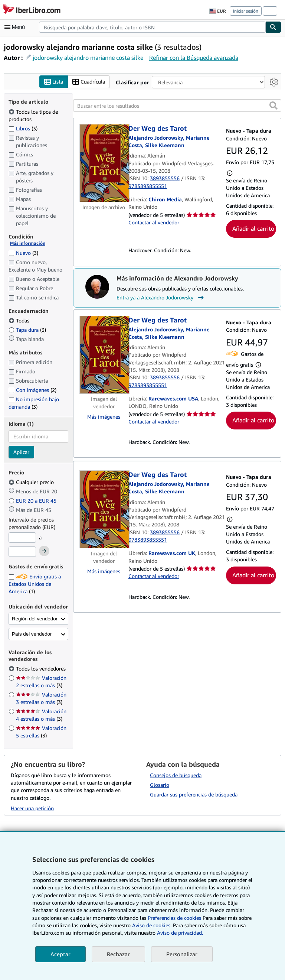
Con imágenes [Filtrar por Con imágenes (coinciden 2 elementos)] (32, 390)
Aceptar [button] (60, 954)
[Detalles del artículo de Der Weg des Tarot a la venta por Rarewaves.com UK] (104, 509)
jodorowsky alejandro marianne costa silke (88, 58)
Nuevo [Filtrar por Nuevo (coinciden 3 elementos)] (23, 253)
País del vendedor (32, 634)
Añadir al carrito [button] (253, 228)
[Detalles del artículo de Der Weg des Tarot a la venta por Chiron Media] (104, 163)
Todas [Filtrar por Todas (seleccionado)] (20, 320)
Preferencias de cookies (174, 918)
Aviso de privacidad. (180, 933)
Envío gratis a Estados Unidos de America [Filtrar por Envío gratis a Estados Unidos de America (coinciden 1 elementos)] (35, 584)
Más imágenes (104, 417)
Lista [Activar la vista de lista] (54, 82)
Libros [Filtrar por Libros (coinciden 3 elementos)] (23, 128)
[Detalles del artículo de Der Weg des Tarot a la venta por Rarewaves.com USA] (104, 355)
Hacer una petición (32, 808)
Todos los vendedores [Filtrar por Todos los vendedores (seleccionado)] (42, 669)
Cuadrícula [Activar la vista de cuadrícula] (89, 82)
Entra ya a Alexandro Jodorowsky (161, 298)
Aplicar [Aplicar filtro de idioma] (21, 452)
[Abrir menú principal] (16, 27)
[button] (273, 106)
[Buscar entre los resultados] (177, 106)
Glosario (160, 785)
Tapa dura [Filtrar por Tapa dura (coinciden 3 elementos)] (27, 330)
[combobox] (152, 27)
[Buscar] (273, 27)
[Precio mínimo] (22, 538)
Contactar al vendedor (154, 222)
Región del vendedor (35, 619)
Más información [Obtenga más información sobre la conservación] (28, 243)
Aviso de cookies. (152, 925)
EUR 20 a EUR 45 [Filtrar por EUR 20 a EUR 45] (33, 501)
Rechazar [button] (118, 954)
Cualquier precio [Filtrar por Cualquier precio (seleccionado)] (32, 482)
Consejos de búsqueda (176, 775)
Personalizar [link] (182, 954)
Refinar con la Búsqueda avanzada (194, 58)
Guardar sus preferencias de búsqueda (194, 794)
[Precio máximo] (22, 552)
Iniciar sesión (246, 11)
